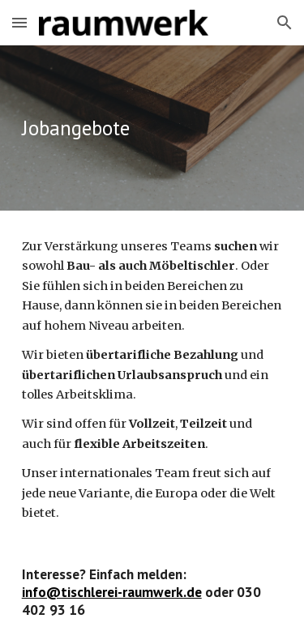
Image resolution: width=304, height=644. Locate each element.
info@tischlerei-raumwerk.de (112, 592)
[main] (152, 128)
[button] (19, 22)
